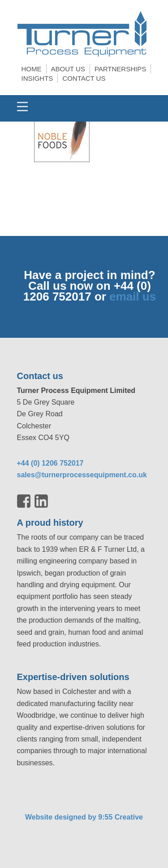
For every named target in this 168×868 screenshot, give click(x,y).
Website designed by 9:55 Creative (84, 817)
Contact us (84, 78)
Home (32, 69)
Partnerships (120, 69)
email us (133, 297)
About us (68, 69)
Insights (37, 78)
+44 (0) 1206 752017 (50, 463)
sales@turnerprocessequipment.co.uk (82, 475)
